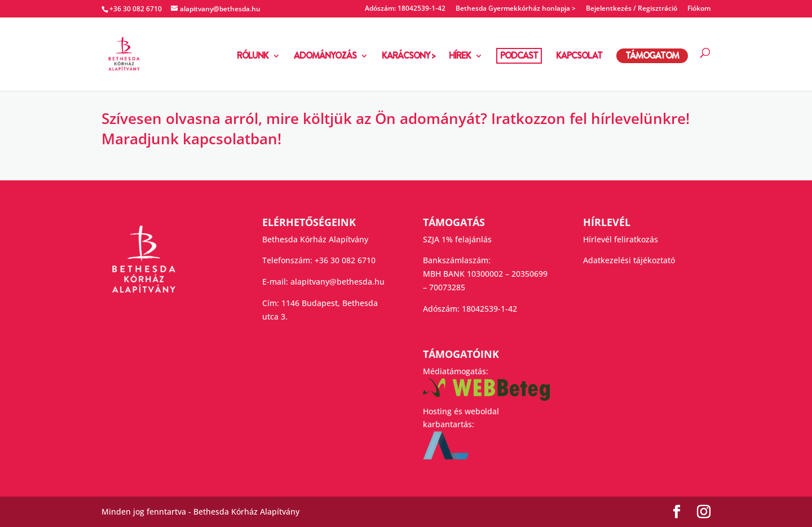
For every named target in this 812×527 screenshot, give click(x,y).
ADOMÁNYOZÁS (325, 57)
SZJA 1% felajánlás (457, 239)
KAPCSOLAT (579, 57)
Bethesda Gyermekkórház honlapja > (516, 9)
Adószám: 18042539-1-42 (405, 9)
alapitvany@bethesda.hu (337, 282)
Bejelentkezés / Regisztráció (632, 9)
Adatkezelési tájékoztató (629, 260)
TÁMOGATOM (652, 56)
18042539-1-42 (489, 309)
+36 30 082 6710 (345, 260)
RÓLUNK (253, 57)
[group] (406, 132)
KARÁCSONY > (408, 57)
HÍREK (460, 57)
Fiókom (699, 9)
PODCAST (519, 56)
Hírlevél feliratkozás (621, 239)
